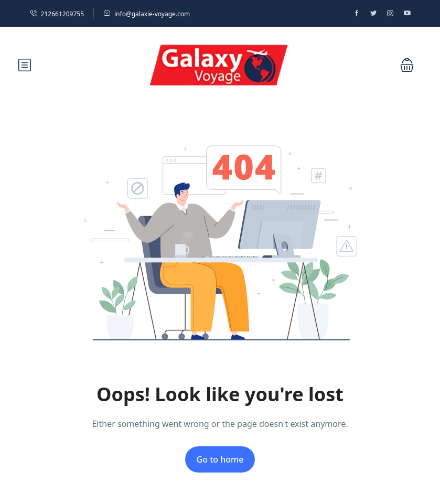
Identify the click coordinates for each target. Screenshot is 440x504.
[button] (407, 65)
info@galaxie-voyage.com (147, 14)
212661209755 (57, 14)
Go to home (220, 459)
